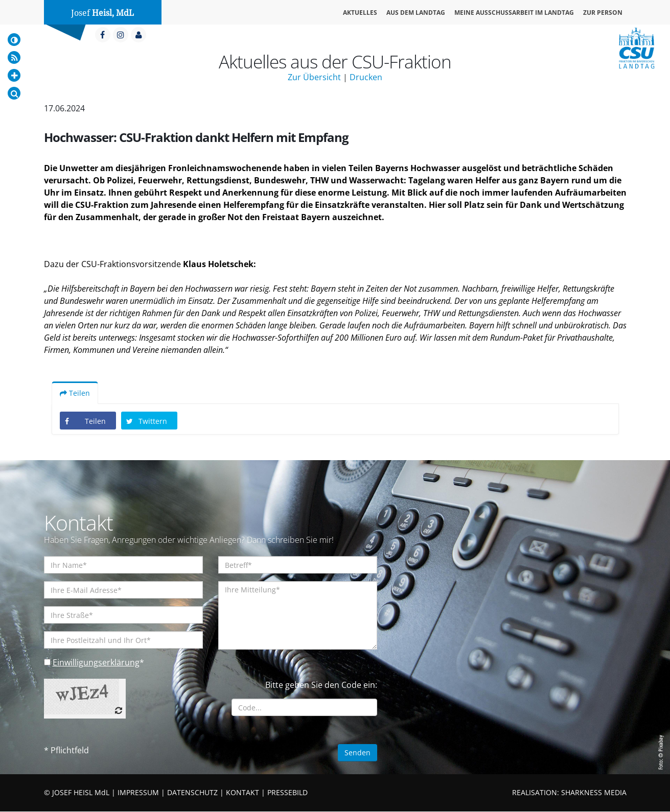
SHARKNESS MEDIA (594, 793)
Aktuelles (360, 13)
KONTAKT (242, 793)
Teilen (75, 393)
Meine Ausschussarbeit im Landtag (514, 13)
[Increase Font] (14, 75)
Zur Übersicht (314, 77)
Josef (102, 13)
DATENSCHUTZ (192, 793)
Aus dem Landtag (416, 13)
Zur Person (603, 13)
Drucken (366, 77)
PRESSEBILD (287, 793)
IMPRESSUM (138, 793)
